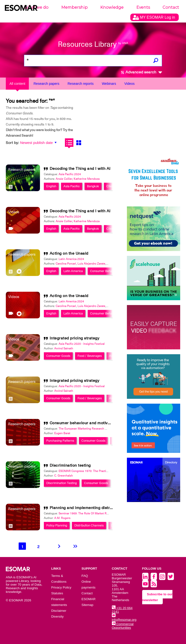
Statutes (57, 593)
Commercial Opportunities (123, 626)
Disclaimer (59, 611)
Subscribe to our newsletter (157, 597)
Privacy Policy (61, 587)
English (51, 186)
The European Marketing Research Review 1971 (90, 429)
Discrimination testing (70, 465)
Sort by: (12, 143)
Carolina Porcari (66, 264)
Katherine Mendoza (87, 179)
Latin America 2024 (71, 259)
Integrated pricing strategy (75, 338)
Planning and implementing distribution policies (94, 508)
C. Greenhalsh (64, 476)
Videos (129, 84)
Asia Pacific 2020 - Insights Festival (82, 344)
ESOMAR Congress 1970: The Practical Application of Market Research (105, 471)
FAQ (85, 576)
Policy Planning (57, 525)
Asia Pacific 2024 (70, 174)
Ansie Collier (64, 179)
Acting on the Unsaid (69, 253)
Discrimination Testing (62, 483)
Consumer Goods (58, 356)
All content (17, 84)
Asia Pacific (72, 186)
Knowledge (112, 7)
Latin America (73, 271)
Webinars (109, 84)
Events (143, 7)
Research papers (46, 84)
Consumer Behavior (104, 271)
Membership (74, 7)
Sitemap (88, 605)
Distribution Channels (89, 525)
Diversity (58, 617)
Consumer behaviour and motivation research (92, 423)
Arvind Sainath (64, 348)
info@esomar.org (124, 618)
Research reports (81, 84)
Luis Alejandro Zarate (91, 264)
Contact (171, 7)
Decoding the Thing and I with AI (80, 169)
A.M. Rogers (62, 518)
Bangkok (93, 186)
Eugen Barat (62, 433)
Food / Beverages (90, 356)
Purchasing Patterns (60, 441)
